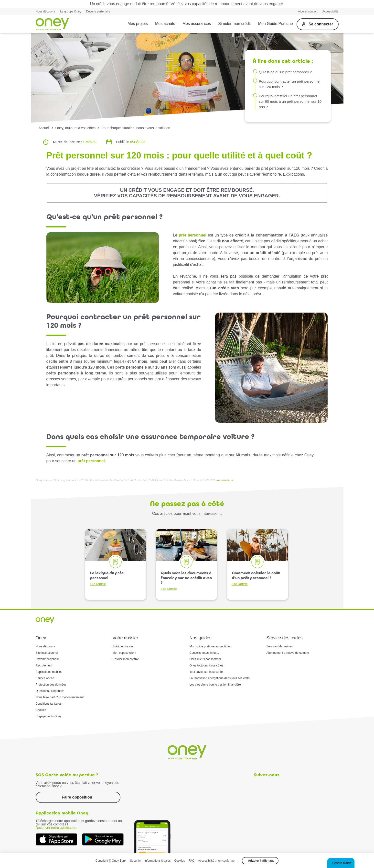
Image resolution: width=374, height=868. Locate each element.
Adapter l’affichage (261, 861)
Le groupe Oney (71, 11)
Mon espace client (124, 653)
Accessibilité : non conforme (216, 861)
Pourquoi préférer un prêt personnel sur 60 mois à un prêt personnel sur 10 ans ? (290, 101)
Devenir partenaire (98, 11)
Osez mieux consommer (205, 659)
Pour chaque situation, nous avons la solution (136, 128)
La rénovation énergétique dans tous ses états (220, 678)
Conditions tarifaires (49, 704)
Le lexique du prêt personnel (107, 578)
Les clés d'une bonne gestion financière (215, 685)
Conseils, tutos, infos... (204, 653)
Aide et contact (308, 11)
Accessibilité (330, 11)
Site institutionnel (47, 653)
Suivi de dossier (123, 646)
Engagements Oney (49, 716)
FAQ (192, 861)
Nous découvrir (46, 11)
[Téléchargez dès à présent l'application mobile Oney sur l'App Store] (56, 839)
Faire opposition (77, 797)
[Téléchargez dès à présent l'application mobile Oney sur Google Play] (103, 839)
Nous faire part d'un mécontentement (60, 697)
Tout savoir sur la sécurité (206, 672)
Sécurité (135, 861)
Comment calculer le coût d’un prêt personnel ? (256, 578)
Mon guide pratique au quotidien (210, 646)
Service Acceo (45, 678)
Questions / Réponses (50, 691)
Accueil (44, 128)
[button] (341, 863)
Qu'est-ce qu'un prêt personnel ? (285, 72)
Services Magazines (280, 646)
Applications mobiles (49, 672)
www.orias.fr (225, 480)
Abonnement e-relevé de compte (288, 653)
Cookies (41, 710)
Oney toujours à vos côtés (207, 665)
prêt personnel (193, 235)
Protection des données (51, 685)
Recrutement (44, 665)
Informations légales (157, 861)
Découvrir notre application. (56, 828)
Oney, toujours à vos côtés (75, 128)
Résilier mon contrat (126, 659)
